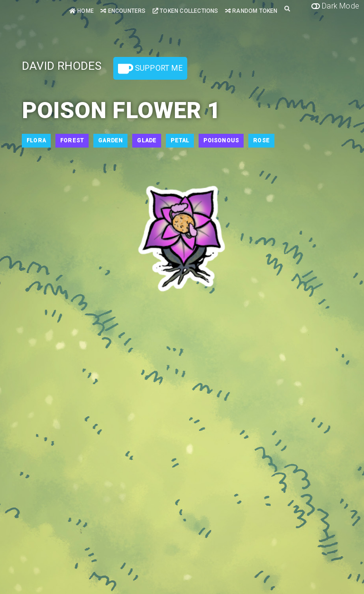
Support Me (150, 69)
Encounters (123, 11)
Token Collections (186, 11)
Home (82, 11)
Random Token (251, 11)
